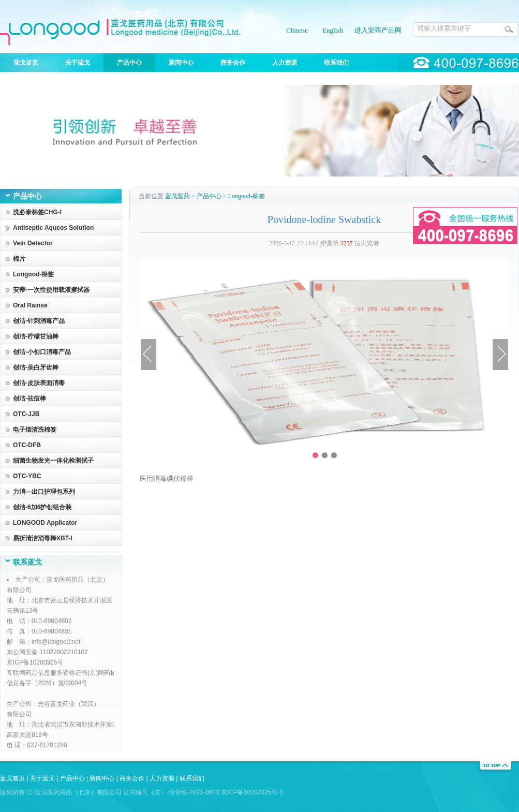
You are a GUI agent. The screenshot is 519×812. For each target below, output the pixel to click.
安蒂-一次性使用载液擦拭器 (51, 290)
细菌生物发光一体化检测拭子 (53, 461)
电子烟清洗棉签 (35, 430)
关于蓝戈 (78, 63)
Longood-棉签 (33, 274)
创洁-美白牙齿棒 (36, 367)
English (333, 30)
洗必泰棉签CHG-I (37, 212)
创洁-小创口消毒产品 (42, 352)
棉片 (19, 259)
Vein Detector (33, 243)
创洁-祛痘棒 (29, 398)
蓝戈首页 (26, 63)
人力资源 (285, 63)
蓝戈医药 (177, 196)
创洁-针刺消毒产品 (39, 321)
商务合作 (233, 63)
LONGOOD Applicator (45, 523)
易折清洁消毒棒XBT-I (43, 538)
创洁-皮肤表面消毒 (39, 383)
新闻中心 (181, 63)
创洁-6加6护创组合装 (42, 507)
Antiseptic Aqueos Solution (53, 228)
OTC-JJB (26, 414)
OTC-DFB (27, 445)
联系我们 (336, 63)
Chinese (297, 30)
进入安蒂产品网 (378, 30)
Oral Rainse (30, 305)
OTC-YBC (27, 476)
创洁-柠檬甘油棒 (36, 336)
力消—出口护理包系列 (44, 492)
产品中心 (129, 63)
